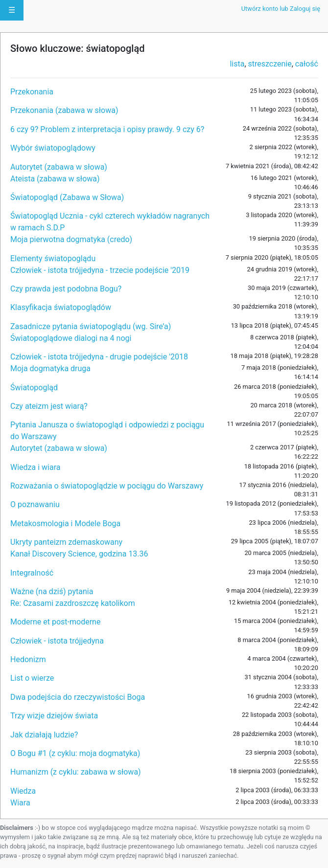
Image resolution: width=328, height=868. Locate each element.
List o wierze (32, 678)
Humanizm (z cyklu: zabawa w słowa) (76, 772)
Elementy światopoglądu (53, 258)
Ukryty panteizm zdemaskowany (66, 542)
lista (237, 64)
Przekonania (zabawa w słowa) (64, 110)
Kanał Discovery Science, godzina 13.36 (79, 554)
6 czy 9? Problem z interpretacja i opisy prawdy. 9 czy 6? (107, 129)
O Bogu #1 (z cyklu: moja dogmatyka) (75, 753)
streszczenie (270, 64)
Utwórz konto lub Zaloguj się (281, 9)
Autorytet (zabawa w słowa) (59, 167)
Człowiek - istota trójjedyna (57, 641)
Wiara (20, 803)
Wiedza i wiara (35, 467)
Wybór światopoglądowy (53, 148)
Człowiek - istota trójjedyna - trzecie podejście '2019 (100, 270)
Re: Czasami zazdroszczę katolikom (73, 603)
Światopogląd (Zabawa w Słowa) (67, 197)
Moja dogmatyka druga (50, 368)
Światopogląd (34, 388)
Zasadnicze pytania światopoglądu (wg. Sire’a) (91, 326)
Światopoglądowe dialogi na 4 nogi (71, 338)
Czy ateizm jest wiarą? (49, 406)
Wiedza (23, 791)
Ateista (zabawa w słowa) (55, 179)
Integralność (32, 573)
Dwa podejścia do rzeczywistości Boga (78, 697)
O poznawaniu (35, 504)
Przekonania (32, 92)
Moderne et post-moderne (55, 622)
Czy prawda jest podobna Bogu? (66, 289)
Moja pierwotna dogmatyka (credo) (71, 239)
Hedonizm (28, 659)
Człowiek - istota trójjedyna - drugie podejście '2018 (99, 357)
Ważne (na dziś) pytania (52, 591)
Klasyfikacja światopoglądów (61, 307)
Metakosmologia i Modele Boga (65, 523)
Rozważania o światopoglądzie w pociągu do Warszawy (107, 486)
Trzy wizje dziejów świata (54, 716)
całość (307, 64)
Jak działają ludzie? (44, 735)
